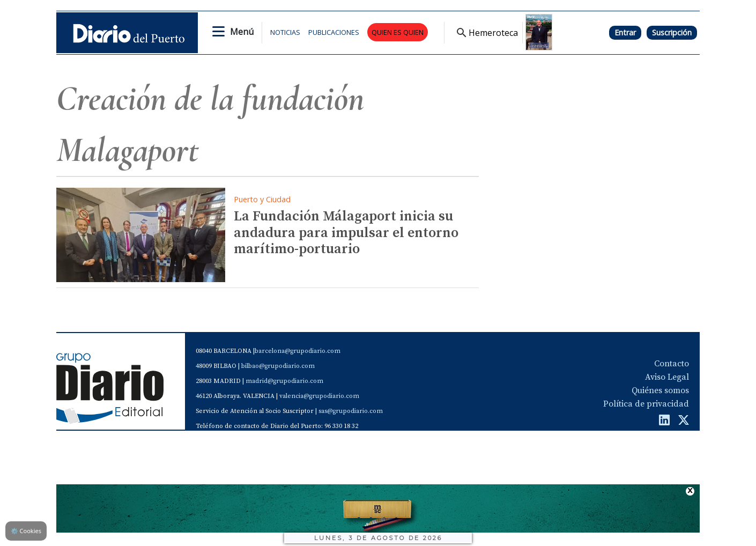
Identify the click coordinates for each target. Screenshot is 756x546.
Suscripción (672, 32)
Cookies (26, 531)
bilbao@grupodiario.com (278, 366)
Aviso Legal (667, 377)
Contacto (672, 364)
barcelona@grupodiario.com (298, 351)
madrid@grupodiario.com (284, 381)
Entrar (625, 32)
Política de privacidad (646, 404)
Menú (242, 32)
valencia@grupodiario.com (319, 396)
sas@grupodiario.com (351, 411)
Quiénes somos (660, 390)
